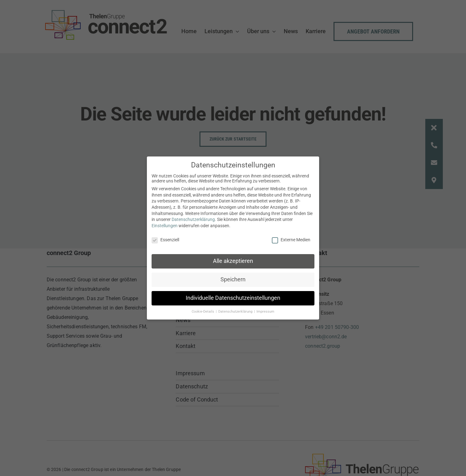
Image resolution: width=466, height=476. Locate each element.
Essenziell (165, 239)
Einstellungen (165, 226)
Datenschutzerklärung (193, 219)
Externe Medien (291, 239)
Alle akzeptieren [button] (233, 261)
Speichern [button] (233, 279)
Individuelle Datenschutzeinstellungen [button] (233, 298)
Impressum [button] (265, 312)
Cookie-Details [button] (203, 312)
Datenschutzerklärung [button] (236, 312)
